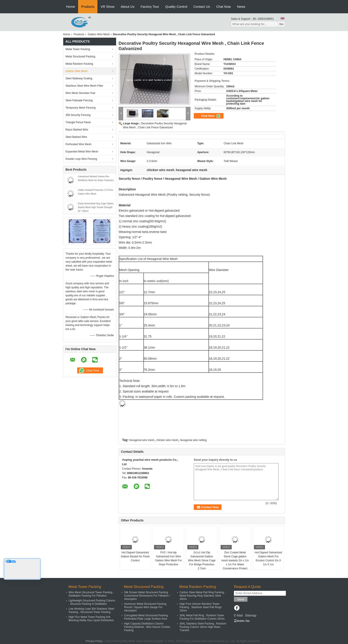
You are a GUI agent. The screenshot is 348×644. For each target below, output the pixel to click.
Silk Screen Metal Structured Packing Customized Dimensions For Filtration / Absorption (147, 596)
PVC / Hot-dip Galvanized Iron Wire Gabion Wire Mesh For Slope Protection (169, 558)
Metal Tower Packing (78, 49)
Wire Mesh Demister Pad (80, 93)
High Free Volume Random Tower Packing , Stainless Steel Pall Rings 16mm (201, 607)
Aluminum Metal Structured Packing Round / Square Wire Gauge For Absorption (145, 607)
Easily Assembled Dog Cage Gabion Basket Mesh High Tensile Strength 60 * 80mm (96, 207)
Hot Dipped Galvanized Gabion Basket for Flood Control (135, 556)
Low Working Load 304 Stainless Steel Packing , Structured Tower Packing (91, 610)
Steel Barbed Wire (76, 137)
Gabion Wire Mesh (99, 34)
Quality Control (176, 7)
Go (281, 24)
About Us (128, 7)
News (241, 7)
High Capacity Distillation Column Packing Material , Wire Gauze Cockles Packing (147, 627)
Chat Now (223, 7)
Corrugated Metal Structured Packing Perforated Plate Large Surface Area (146, 617)
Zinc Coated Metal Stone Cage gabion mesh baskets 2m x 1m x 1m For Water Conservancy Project (235, 560)
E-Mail (238, 615)
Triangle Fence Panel (78, 122)
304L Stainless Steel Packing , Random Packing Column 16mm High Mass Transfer (203, 627)
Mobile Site (242, 621)
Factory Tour (150, 7)
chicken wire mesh (167, 440)
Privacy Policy (94, 641)
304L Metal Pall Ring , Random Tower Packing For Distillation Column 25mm (202, 617)
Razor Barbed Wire (77, 130)
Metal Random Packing (79, 64)
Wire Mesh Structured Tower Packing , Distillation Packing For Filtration (91, 594)
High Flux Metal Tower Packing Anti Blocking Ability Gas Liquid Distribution (91, 619)
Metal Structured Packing (80, 57)
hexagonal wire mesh (142, 440)
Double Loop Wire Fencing (81, 159)
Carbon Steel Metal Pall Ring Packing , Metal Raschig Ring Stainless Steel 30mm (203, 596)
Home (71, 7)
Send (241, 599)
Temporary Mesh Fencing (80, 108)
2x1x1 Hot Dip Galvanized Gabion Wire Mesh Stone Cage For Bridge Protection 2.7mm (202, 560)
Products (88, 7)
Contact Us (202, 7)
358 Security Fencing (78, 115)
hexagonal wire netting (193, 440)
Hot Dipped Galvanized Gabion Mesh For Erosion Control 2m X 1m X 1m (268, 558)
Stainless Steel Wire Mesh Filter (84, 86)
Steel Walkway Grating (79, 78)
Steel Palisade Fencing (79, 100)
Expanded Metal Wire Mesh (82, 152)
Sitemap (250, 615)
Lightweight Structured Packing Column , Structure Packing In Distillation (92, 602)
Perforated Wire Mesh (78, 144)
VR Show (108, 7)
